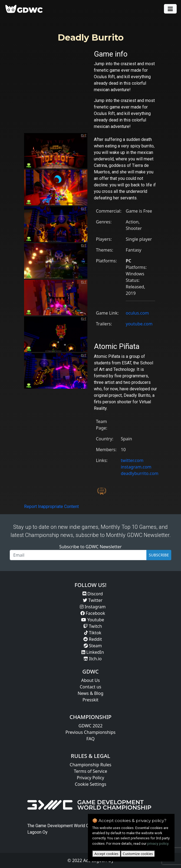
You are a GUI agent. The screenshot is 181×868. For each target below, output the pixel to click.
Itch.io (93, 659)
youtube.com (139, 324)
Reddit (93, 639)
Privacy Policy (91, 778)
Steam (93, 646)
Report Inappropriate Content (51, 506)
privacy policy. (158, 844)
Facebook (93, 613)
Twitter (93, 600)
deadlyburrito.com (139, 473)
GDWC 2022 (91, 726)
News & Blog (91, 693)
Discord (93, 594)
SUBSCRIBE (159, 555)
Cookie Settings (90, 784)
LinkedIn (93, 652)
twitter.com (132, 460)
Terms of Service (91, 771)
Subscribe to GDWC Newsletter (91, 547)
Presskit (91, 700)
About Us (91, 680)
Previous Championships (91, 732)
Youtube (93, 620)
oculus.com (137, 313)
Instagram (93, 607)
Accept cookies (106, 854)
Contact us (91, 687)
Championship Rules (91, 765)
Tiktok (93, 633)
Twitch (93, 626)
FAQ (90, 739)
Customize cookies (138, 854)
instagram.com (136, 467)
